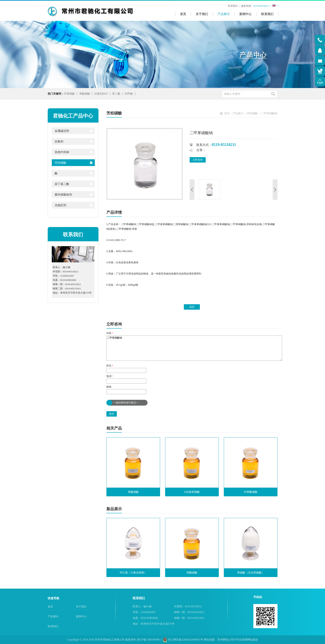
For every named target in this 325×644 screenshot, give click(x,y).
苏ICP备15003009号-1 (149, 640)
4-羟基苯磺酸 (192, 492)
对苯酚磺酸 (251, 492)
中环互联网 (240, 640)
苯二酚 (116, 94)
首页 (227, 113)
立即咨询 (198, 160)
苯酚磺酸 (85, 94)
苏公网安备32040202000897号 (183, 640)
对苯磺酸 (69, 94)
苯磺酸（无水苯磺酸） (251, 573)
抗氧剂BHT (101, 94)
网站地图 (209, 640)
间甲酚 (129, 94)
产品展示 (238, 113)
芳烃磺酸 (252, 113)
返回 (192, 307)
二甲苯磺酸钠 (194, 348)
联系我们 (233, 6)
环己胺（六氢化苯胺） (133, 573)
